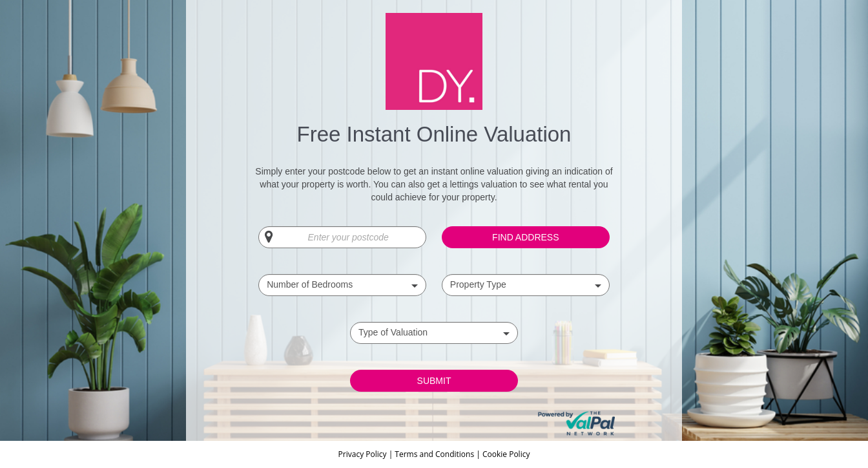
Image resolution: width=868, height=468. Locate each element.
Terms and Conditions (434, 454)
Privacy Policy (364, 454)
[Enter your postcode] (342, 237)
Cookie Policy (506, 454)
